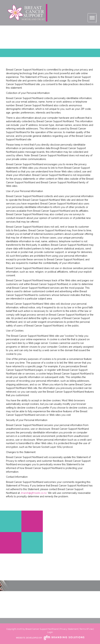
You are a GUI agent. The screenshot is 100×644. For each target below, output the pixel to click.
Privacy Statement (69, 629)
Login (50, 632)
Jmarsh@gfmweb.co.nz (34, 493)
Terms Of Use (86, 629)
